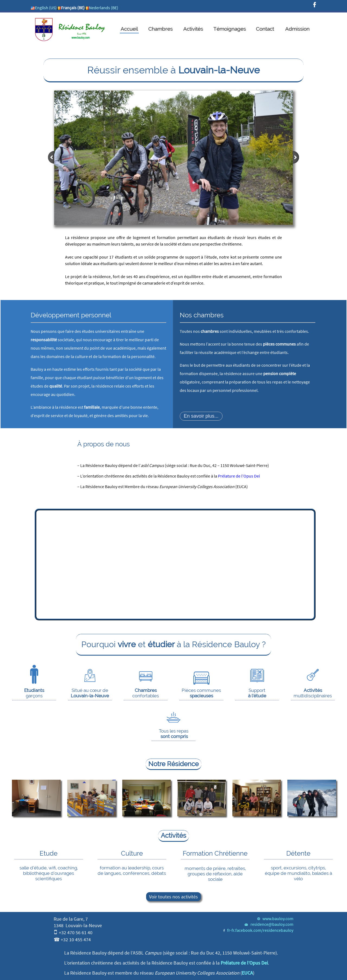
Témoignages (230, 29)
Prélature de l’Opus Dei (239, 476)
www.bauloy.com (275, 918)
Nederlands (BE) (101, 8)
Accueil (129, 29)
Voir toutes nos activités (173, 897)
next (296, 157)
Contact (265, 29)
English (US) (44, 8)
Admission (297, 29)
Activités (193, 29)
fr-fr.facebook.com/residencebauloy (260, 930)
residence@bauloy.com (269, 924)
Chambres (160, 29)
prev (51, 157)
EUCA (247, 973)
